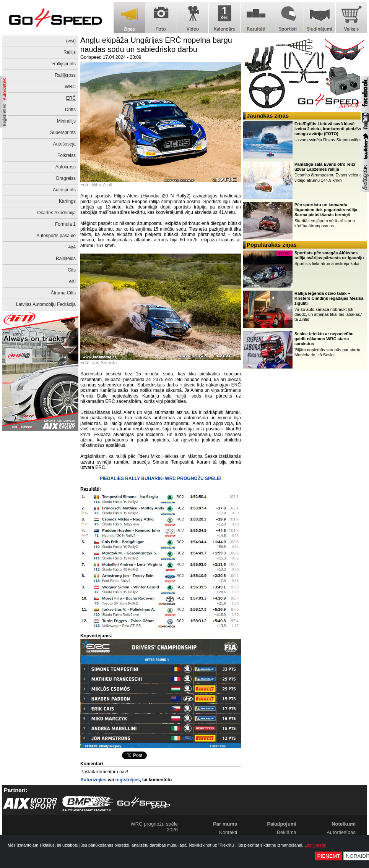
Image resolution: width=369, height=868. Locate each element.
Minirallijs (66, 121)
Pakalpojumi (282, 824)
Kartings (67, 201)
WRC (70, 87)
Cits (72, 270)
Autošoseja (64, 144)
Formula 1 (65, 224)
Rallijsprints (64, 64)
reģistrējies (127, 780)
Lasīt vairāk (315, 845)
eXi (72, 281)
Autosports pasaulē (56, 236)
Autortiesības (341, 832)
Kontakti (228, 832)
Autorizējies (93, 780)
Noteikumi (344, 824)
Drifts (70, 110)
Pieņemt (328, 856)
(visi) (71, 41)
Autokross (66, 167)
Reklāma (287, 832)
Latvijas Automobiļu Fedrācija (46, 304)
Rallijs (70, 52)
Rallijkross (65, 75)
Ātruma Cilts (63, 293)
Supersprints (63, 133)
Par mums (225, 824)
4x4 (72, 247)
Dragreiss (66, 178)
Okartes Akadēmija (56, 213)
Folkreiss (67, 155)
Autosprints (64, 190)
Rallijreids (66, 259)
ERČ (71, 98)
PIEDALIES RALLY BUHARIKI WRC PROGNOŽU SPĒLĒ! (161, 478)
